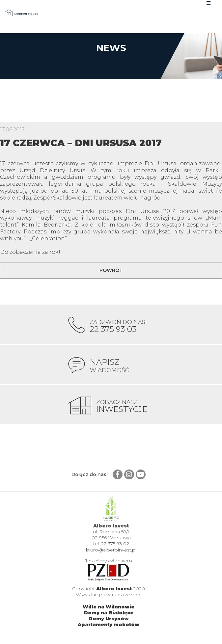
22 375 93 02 (115, 544)
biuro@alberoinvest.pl (111, 550)
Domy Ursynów (109, 619)
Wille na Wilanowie (109, 607)
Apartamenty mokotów (109, 625)
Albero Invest (114, 589)
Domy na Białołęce (109, 613)
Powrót (111, 270)
